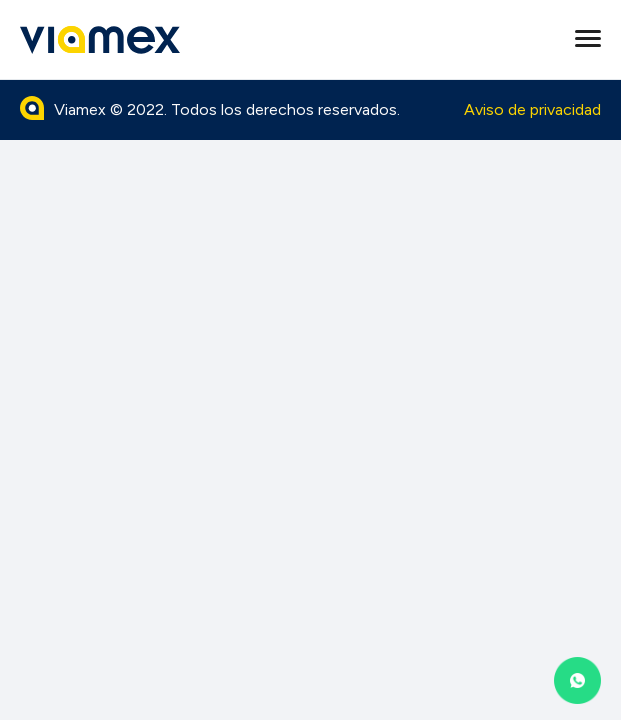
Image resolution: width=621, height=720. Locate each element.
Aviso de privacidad (532, 109)
